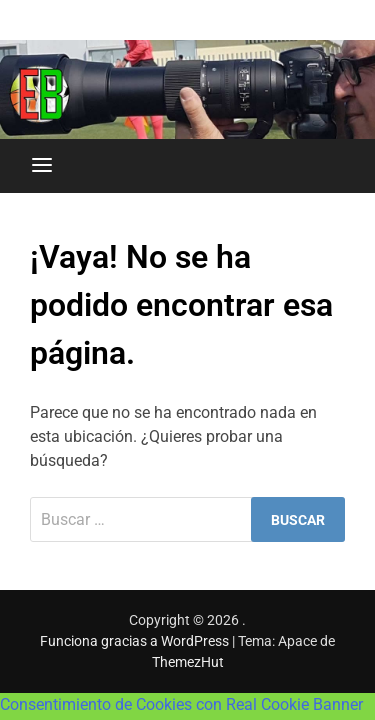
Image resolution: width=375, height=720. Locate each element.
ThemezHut (188, 662)
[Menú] (42, 166)
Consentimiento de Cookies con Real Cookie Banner (181, 704)
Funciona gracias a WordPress (136, 641)
